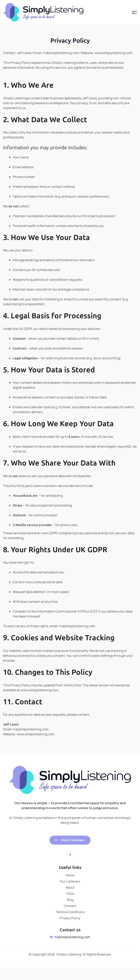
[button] (70, 840)
